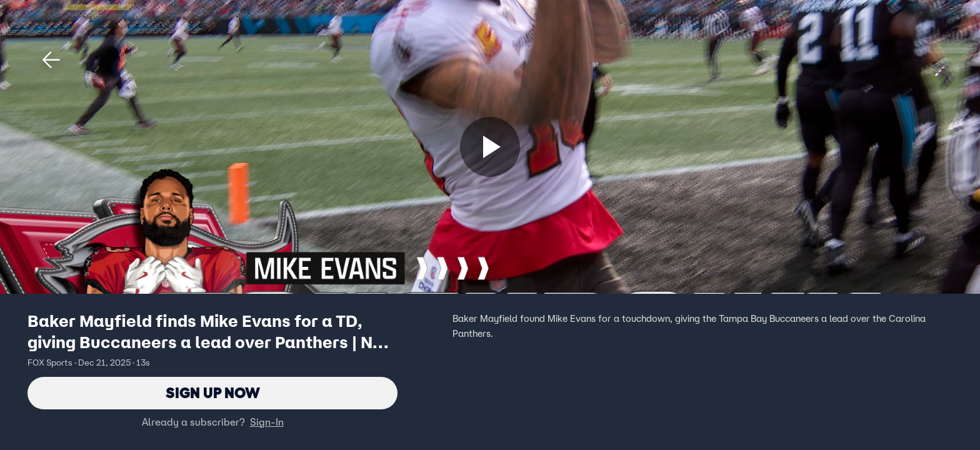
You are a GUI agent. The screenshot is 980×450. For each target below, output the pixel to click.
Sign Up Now (213, 393)
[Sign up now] (490, 147)
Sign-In (267, 422)
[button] (51, 60)
